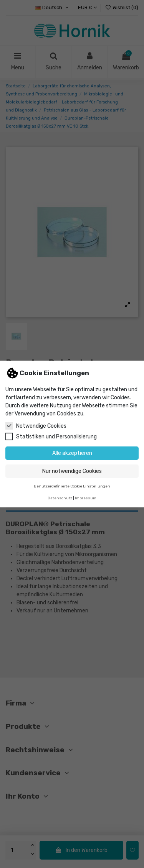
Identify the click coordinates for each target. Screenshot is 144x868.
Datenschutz (60, 498)
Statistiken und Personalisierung (51, 436)
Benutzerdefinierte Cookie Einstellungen (72, 486)
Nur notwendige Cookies (72, 471)
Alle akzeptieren (72, 453)
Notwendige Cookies (36, 426)
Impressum (86, 498)
